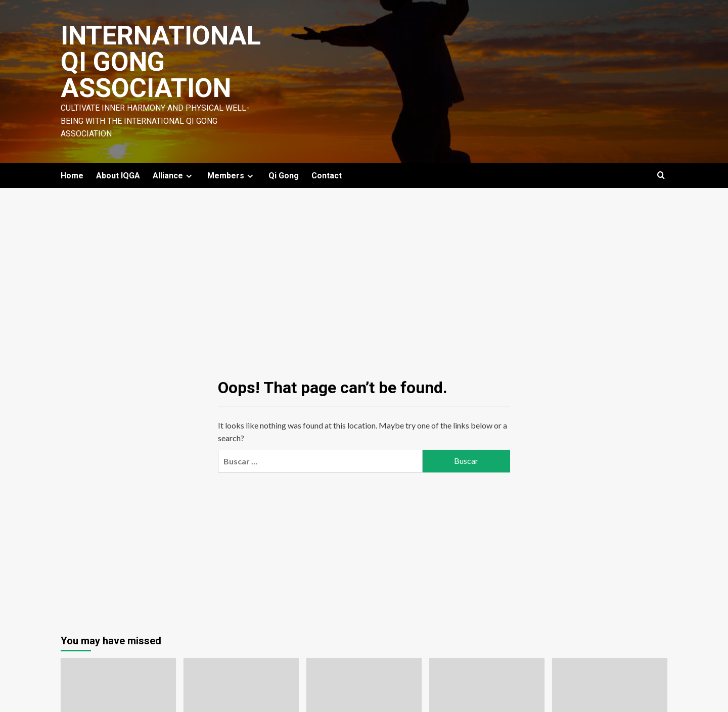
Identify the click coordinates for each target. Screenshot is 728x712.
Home (72, 176)
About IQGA (118, 176)
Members (232, 176)
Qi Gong (284, 176)
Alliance (174, 176)
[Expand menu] (189, 176)
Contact (327, 176)
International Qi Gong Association (161, 62)
